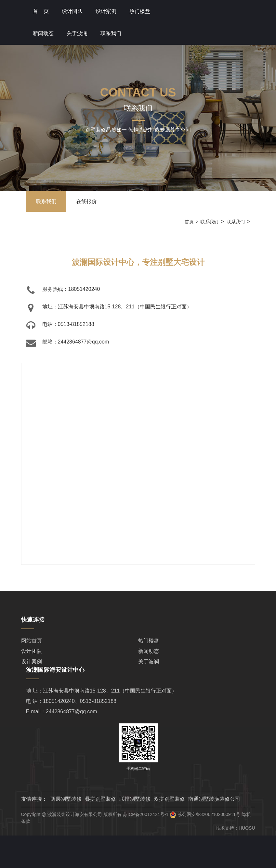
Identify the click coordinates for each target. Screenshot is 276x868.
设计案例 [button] (106, 11)
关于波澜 (149, 661)
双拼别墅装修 (169, 799)
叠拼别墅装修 (100, 799)
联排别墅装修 (135, 799)
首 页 (41, 11)
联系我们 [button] (111, 33)
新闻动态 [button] (43, 33)
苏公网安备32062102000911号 (209, 814)
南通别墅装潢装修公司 (214, 799)
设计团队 (72, 11)
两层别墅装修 (66, 799)
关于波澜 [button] (77, 33)
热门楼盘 (140, 11)
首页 (189, 222)
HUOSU (247, 828)
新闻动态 (149, 651)
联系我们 (209, 222)
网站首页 (32, 641)
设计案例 (32, 661)
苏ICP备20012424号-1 (146, 814)
